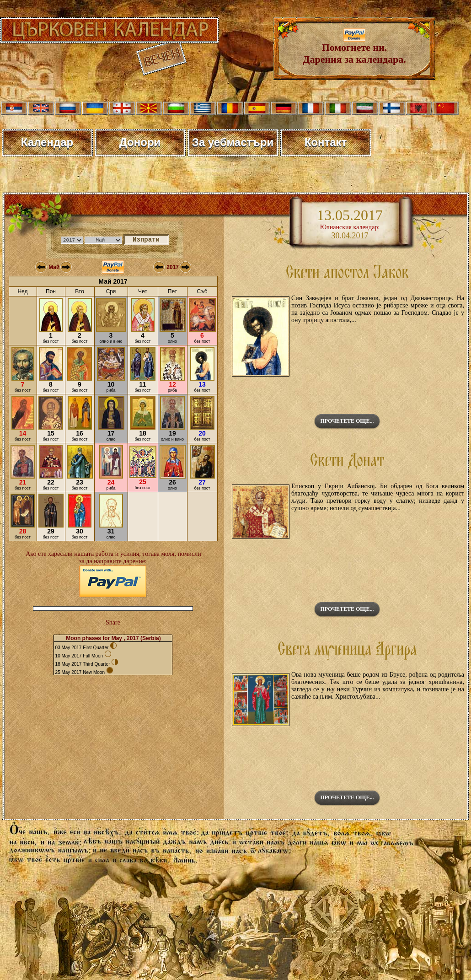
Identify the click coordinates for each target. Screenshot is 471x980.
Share (113, 622)
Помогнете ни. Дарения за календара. (354, 49)
